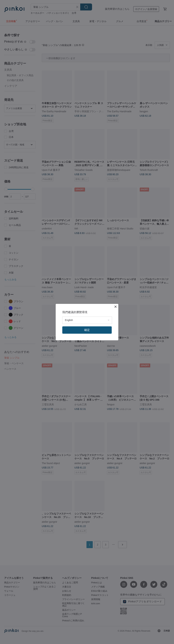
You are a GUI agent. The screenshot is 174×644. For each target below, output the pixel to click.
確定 (87, 330)
